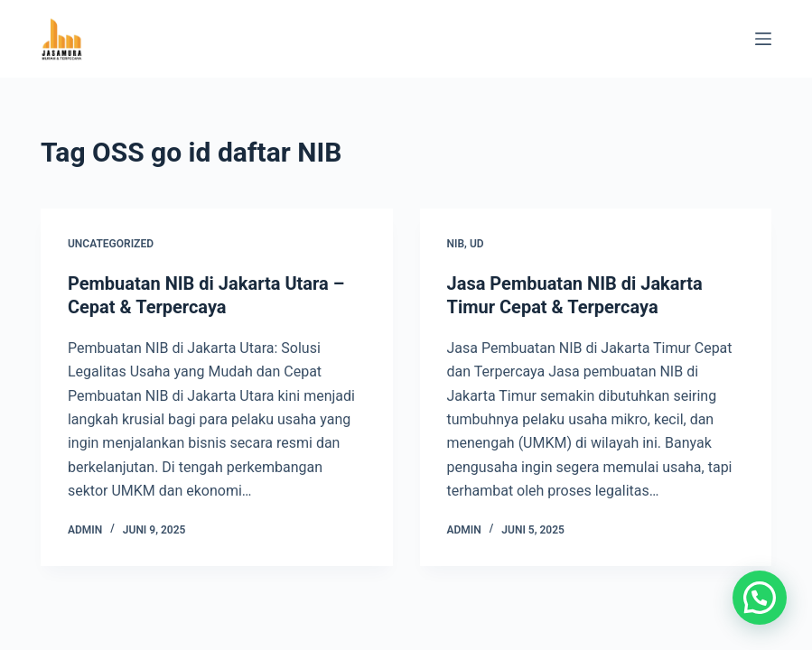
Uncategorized (111, 244)
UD (477, 244)
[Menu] (763, 39)
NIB (456, 244)
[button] (760, 598)
